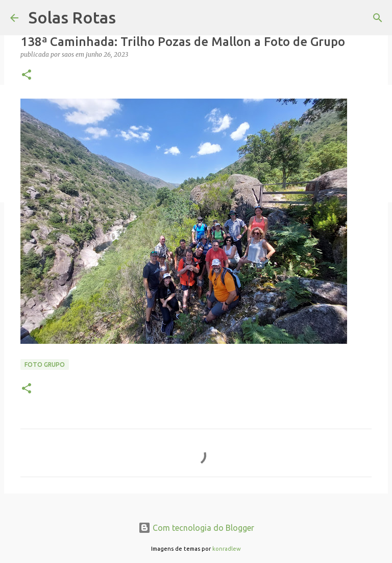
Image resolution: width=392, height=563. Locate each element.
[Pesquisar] (378, 18)
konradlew (227, 549)
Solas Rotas (72, 17)
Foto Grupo (45, 365)
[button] (27, 75)
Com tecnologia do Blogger (196, 528)
